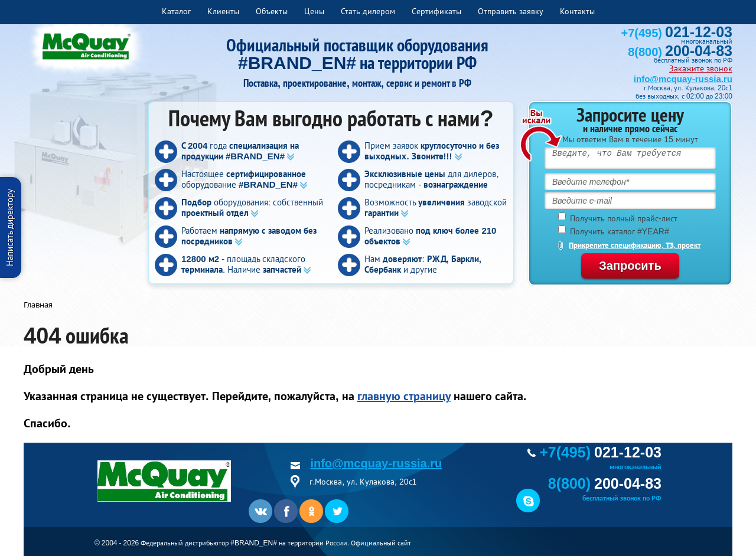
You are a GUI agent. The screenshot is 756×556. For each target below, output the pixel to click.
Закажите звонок (701, 68)
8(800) (680, 52)
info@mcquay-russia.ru (683, 79)
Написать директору (10, 228)
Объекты (272, 11)
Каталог (176, 11)
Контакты (577, 11)
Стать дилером (368, 11)
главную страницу (404, 396)
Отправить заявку (511, 11)
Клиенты (223, 11)
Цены (314, 11)
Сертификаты (436, 11)
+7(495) (677, 33)
